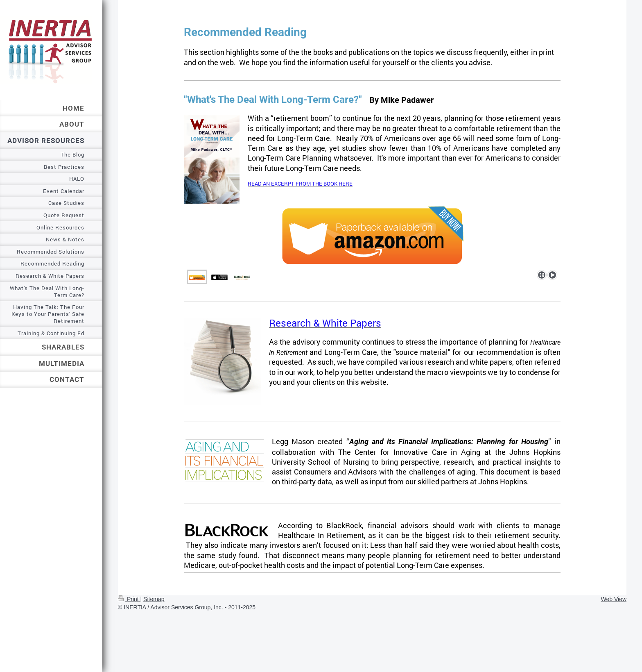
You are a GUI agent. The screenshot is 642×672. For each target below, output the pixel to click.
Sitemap (154, 599)
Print (129, 599)
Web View (614, 599)
